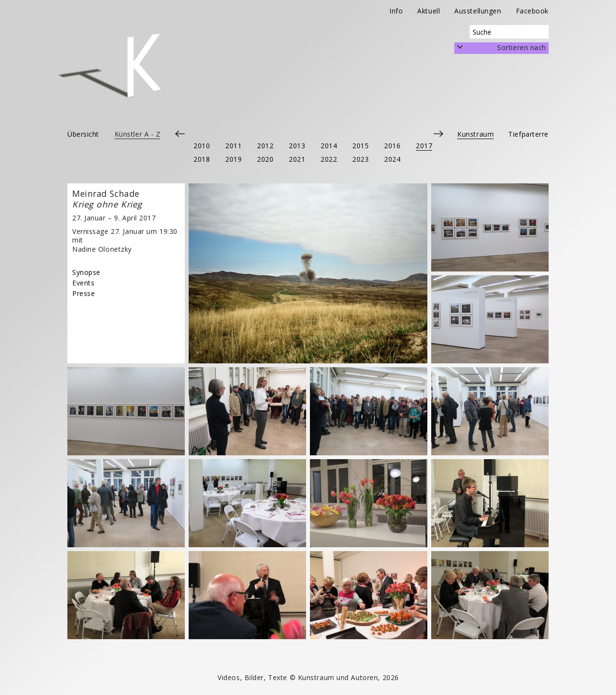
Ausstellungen (478, 11)
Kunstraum (475, 134)
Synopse (86, 272)
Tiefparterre (528, 134)
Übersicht (83, 134)
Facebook (532, 11)
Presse (83, 293)
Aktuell (429, 11)
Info (396, 11)
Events (83, 283)
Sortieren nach (522, 47)
